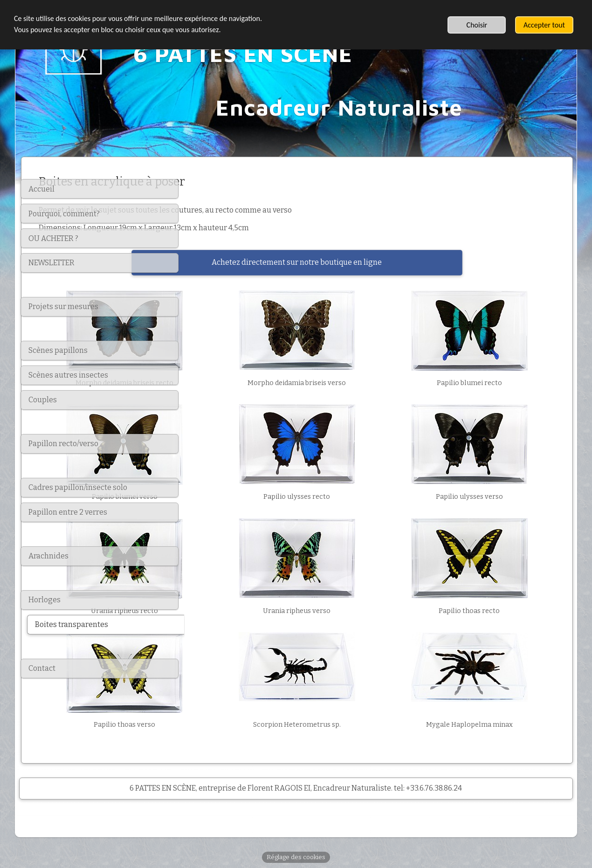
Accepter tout (544, 25)
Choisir (477, 25)
